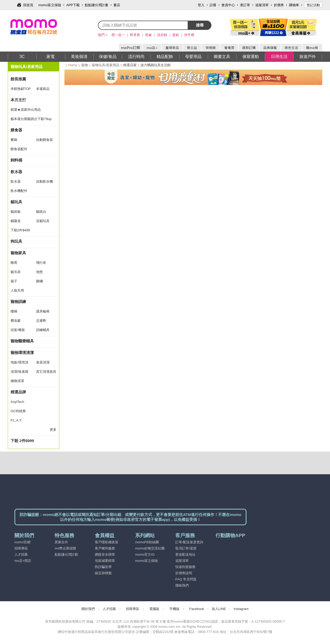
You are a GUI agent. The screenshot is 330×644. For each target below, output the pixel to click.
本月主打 (18, 100)
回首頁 (28, 5)
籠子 (14, 281)
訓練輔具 (43, 330)
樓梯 (14, 311)
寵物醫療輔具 (22, 341)
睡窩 (14, 263)
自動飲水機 (44, 181)
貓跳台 (41, 212)
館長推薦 (18, 79)
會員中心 (228, 5)
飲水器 (16, 172)
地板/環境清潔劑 (19, 364)
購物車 (294, 5)
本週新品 (43, 89)
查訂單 (245, 5)
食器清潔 (43, 362)
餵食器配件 (19, 149)
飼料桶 (16, 160)
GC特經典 (18, 411)
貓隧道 (16, 221)
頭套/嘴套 (18, 330)
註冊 (213, 5)
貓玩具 (16, 202)
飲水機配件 (19, 191)
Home (73, 65)
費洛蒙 (16, 321)
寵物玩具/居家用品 (106, 65)
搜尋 (200, 25)
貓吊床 (16, 272)
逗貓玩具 (43, 221)
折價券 (279, 5)
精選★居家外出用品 (26, 110)
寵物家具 (18, 253)
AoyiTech (17, 402)
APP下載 (73, 5)
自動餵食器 (44, 140)
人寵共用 (17, 290)
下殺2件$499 (20, 230)
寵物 (85, 65)
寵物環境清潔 (22, 353)
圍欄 (39, 281)
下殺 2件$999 (22, 441)
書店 (117, 5)
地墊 (39, 272)
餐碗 (14, 140)
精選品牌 (18, 392)
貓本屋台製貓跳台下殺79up (31, 119)
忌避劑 (41, 321)
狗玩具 (16, 241)
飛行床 (41, 263)
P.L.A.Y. (16, 420)
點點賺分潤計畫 (97, 5)
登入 (201, 5)
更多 (53, 430)
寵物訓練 (18, 302)
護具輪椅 (43, 311)
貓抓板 (16, 212)
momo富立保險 (50, 5)
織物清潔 (17, 381)
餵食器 (16, 130)
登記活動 (313, 5)
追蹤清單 (262, 5)
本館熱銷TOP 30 (21, 90)
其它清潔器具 (46, 372)
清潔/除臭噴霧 (19, 373)
